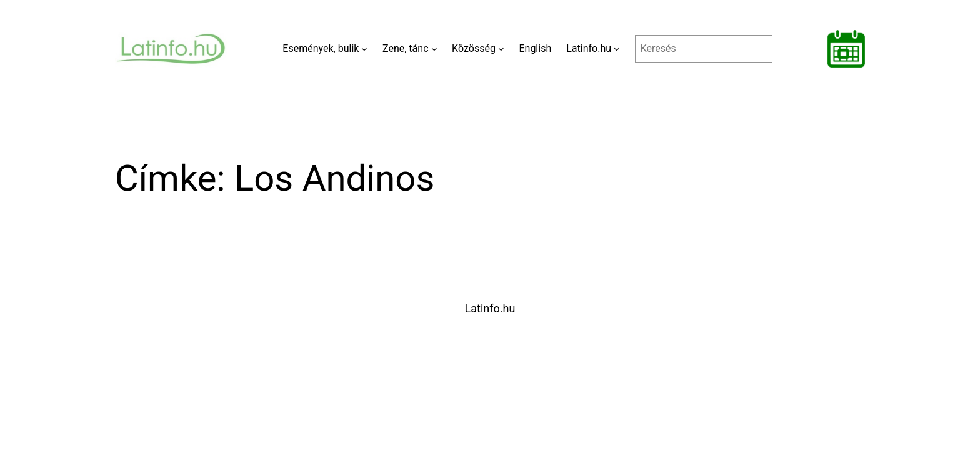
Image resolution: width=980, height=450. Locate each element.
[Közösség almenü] (501, 49)
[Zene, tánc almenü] (434, 49)
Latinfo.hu (490, 308)
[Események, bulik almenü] (364, 49)
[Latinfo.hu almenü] (617, 49)
